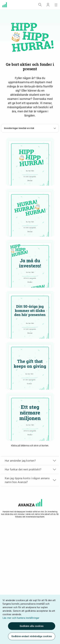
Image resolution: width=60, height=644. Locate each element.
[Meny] (56, 5)
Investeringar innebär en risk (30, 128)
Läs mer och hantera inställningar (21, 618)
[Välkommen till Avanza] (5, 5)
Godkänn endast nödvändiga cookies (32, 636)
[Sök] (40, 5)
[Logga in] (48, 5)
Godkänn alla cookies (32, 626)
